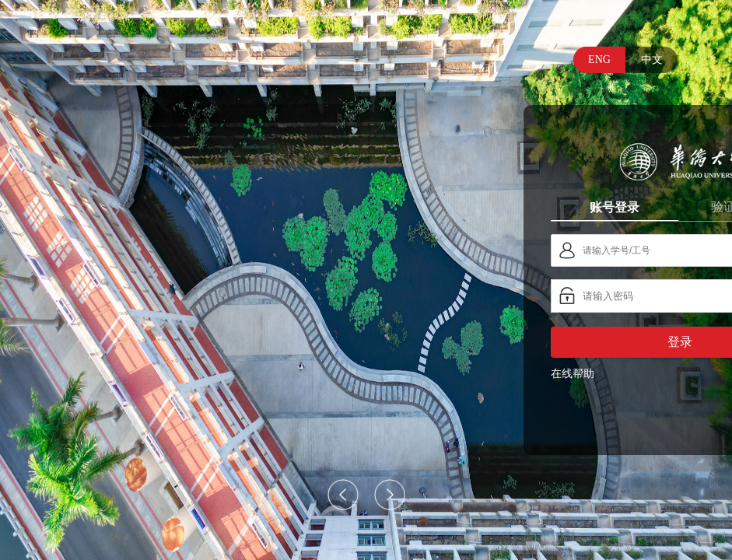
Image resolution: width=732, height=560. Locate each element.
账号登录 (615, 207)
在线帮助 (573, 374)
